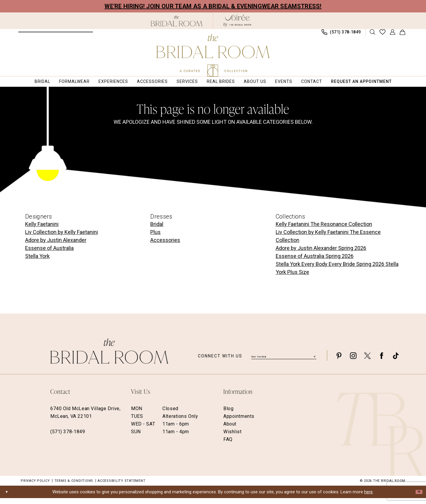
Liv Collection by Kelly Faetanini (62, 238)
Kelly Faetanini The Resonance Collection (324, 230)
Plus (155, 238)
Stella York (37, 262)
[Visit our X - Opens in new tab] (367, 361)
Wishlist (233, 438)
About (230, 430)
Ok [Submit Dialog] (417, 497)
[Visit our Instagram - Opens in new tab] (353, 361)
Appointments (239, 422)
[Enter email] (284, 361)
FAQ (228, 445)
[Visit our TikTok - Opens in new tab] (396, 361)
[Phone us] (341, 35)
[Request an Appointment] (56, 35)
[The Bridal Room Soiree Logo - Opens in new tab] (237, 21)
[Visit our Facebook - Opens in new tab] (382, 361)
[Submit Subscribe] (314, 361)
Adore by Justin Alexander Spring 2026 (321, 254)
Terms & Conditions (74, 487)
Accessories (165, 246)
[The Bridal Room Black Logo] (177, 21)
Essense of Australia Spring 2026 (315, 262)
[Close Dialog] (9, 498)
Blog (228, 414)
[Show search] (373, 35)
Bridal (157, 230)
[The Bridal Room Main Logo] (213, 55)
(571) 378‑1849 (68, 438)
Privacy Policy (35, 487)
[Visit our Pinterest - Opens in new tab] (339, 361)
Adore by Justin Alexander (56, 246)
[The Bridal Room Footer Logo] (109, 357)
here (368, 498)
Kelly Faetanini (42, 230)
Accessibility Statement (121, 487)
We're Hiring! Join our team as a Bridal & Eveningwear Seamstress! (213, 6)
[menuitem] (56, 35)
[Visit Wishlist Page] (383, 35)
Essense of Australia (49, 254)
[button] (393, 35)
